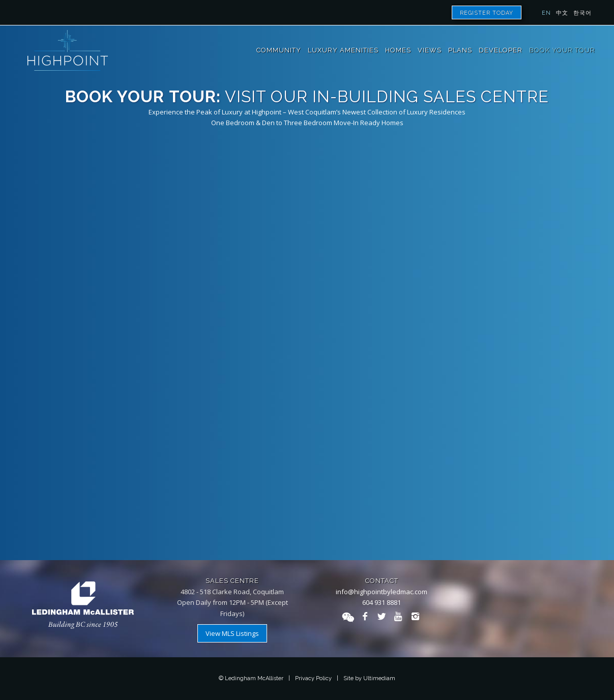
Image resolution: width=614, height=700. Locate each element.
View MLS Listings (232, 633)
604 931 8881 (382, 602)
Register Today (487, 13)
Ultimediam (379, 678)
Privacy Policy (313, 678)
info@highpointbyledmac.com (382, 592)
